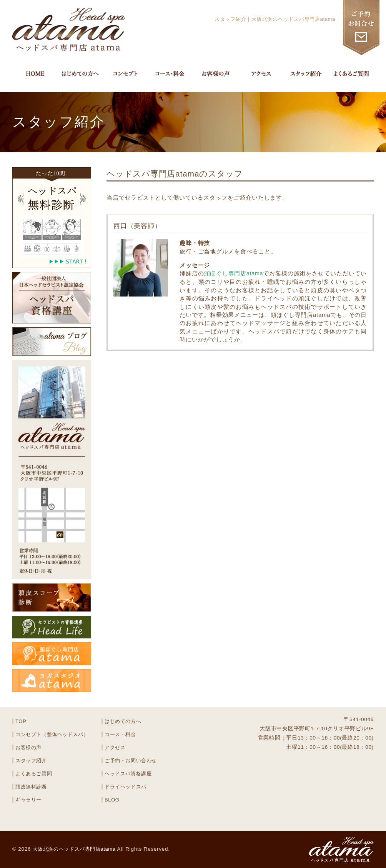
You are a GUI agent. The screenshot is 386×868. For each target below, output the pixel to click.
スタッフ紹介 (31, 761)
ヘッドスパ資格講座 (128, 774)
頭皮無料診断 (31, 787)
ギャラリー (29, 800)
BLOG (112, 800)
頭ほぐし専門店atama (234, 273)
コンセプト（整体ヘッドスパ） (52, 734)
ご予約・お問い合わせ (131, 761)
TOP (21, 721)
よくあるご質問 (34, 774)
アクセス (115, 747)
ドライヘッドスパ (126, 787)
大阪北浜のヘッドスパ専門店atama (77, 849)
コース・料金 (121, 734)
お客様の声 (29, 747)
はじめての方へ (123, 721)
